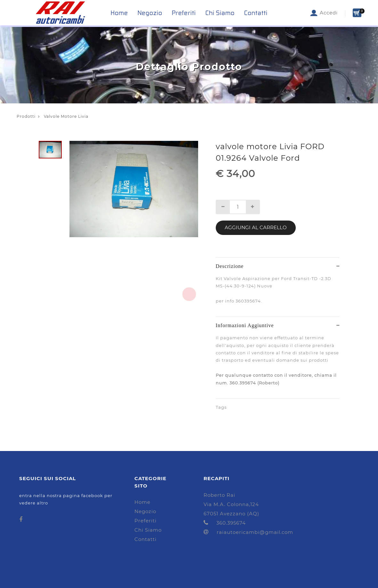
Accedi (324, 13)
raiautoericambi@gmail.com (248, 532)
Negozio (150, 13)
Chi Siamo (220, 13)
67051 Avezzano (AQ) (231, 514)
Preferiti (184, 13)
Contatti (256, 13)
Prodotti (26, 116)
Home (119, 13)
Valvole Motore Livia (63, 116)
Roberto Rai (219, 495)
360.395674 (225, 523)
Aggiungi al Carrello (256, 227)
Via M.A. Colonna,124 (231, 504)
